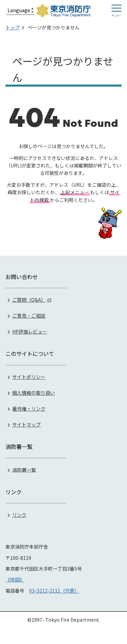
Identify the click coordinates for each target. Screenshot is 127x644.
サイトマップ (26, 424)
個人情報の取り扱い (34, 393)
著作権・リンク (29, 409)
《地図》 (15, 579)
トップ (13, 27)
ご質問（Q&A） (29, 300)
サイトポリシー (29, 377)
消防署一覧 (24, 469)
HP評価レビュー (30, 331)
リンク (19, 515)
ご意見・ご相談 (29, 316)
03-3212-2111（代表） (54, 591)
